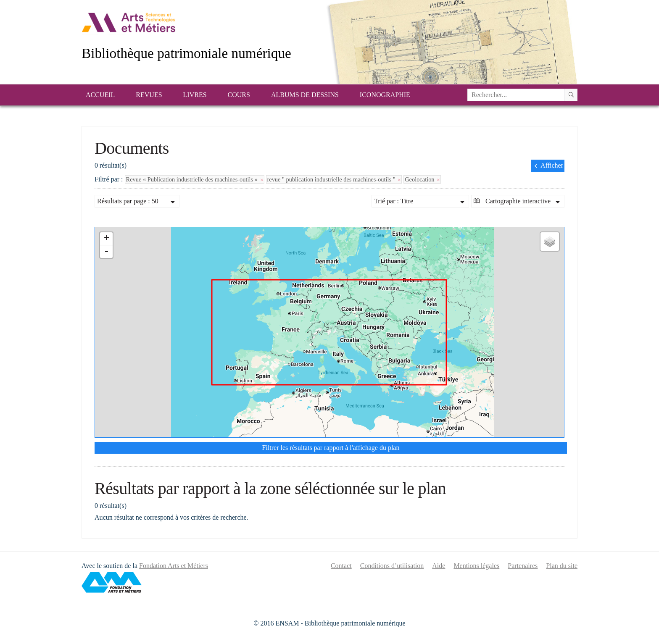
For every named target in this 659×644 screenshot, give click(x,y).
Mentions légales (476, 566)
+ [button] (107, 239)
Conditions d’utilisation (392, 566)
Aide (439, 566)
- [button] (106, 252)
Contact (341, 566)
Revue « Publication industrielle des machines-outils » (195, 179)
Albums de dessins (305, 95)
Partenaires (523, 566)
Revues (149, 95)
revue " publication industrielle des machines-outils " (334, 179)
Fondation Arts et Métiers (174, 566)
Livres (195, 95)
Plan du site (562, 566)
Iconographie (385, 95)
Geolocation (422, 179)
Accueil (100, 95)
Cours (239, 95)
